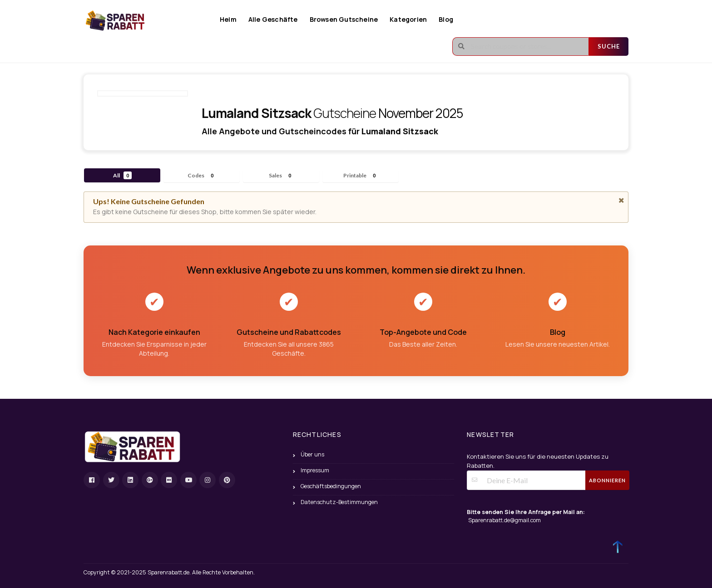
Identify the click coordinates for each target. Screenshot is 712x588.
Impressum (315, 470)
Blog (446, 19)
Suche (609, 46)
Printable (361, 175)
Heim (228, 19)
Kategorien (408, 19)
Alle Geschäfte (273, 19)
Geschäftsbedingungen (331, 486)
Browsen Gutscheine (344, 19)
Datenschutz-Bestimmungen (339, 502)
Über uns (312, 454)
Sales (281, 175)
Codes (202, 175)
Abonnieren (607, 480)
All (122, 175)
